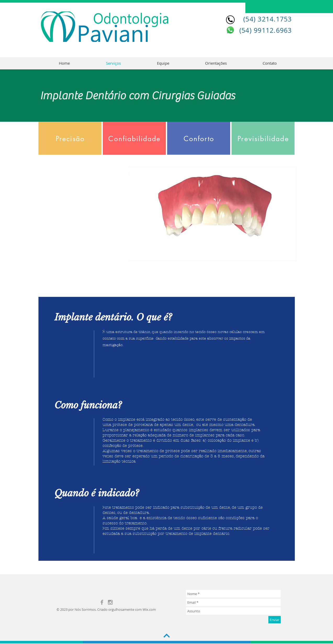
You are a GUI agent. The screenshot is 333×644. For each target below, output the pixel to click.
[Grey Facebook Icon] (102, 602)
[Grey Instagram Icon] (110, 602)
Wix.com (149, 609)
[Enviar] (275, 620)
